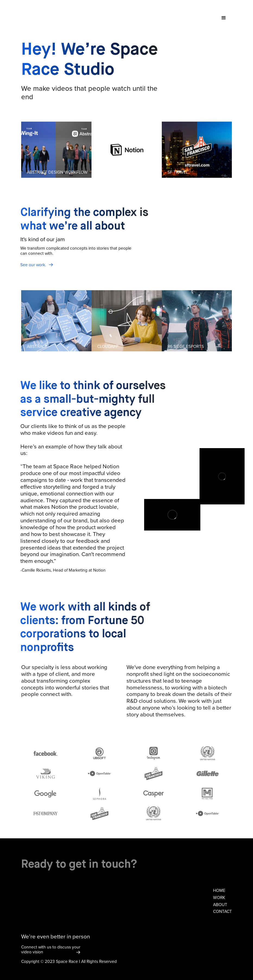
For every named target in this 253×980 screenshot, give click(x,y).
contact (222, 911)
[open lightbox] (56, 150)
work (219, 898)
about (220, 905)
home (219, 891)
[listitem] (56, 150)
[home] (48, 10)
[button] (224, 18)
